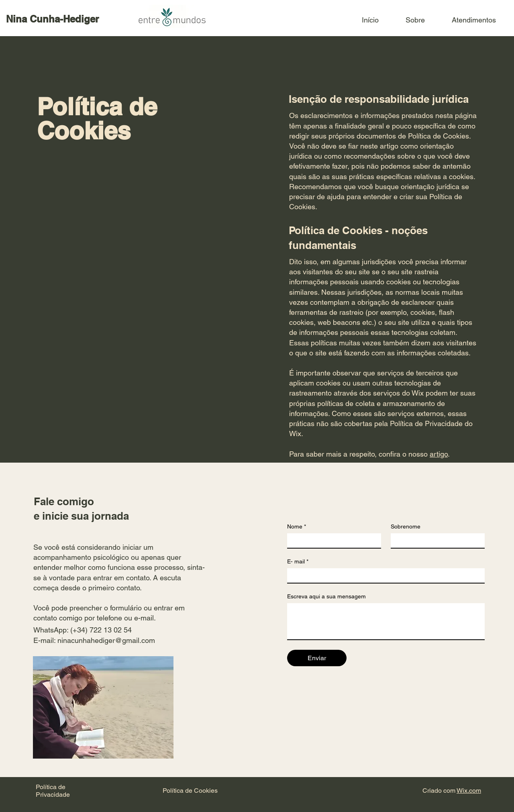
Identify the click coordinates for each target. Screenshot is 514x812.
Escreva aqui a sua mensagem (326, 596)
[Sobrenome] (435, 541)
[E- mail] (383, 575)
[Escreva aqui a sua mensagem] (386, 621)
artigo (439, 454)
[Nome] (332, 541)
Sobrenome (406, 526)
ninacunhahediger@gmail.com (106, 640)
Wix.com (469, 791)
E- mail (298, 562)
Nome (297, 527)
